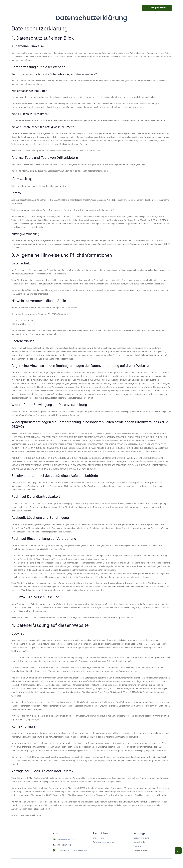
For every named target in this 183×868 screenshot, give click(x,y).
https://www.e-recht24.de (30, 816)
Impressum (98, 839)
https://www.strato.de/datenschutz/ (97, 211)
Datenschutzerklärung (103, 843)
